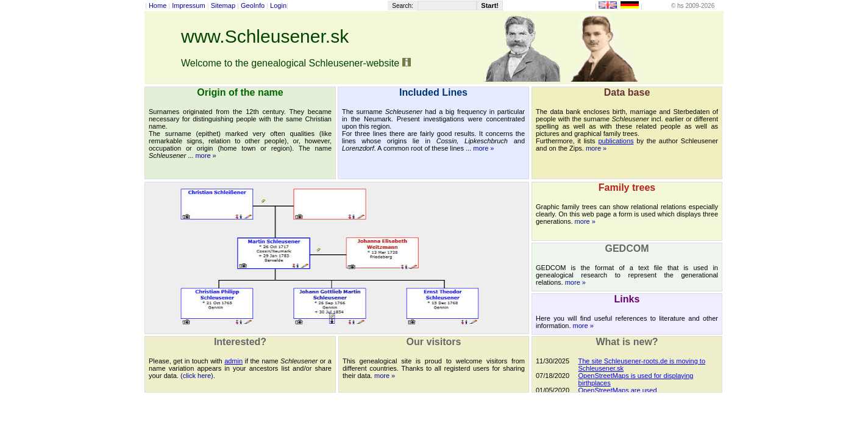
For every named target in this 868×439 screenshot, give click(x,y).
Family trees (627, 187)
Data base (627, 92)
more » (205, 155)
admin (233, 361)
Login (278, 5)
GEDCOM (627, 248)
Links (627, 299)
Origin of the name (240, 92)
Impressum (188, 5)
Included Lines (433, 92)
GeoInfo (253, 5)
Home (158, 5)
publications (616, 141)
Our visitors (434, 342)
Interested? (240, 342)
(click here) (197, 376)
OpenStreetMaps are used (618, 390)
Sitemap (223, 5)
